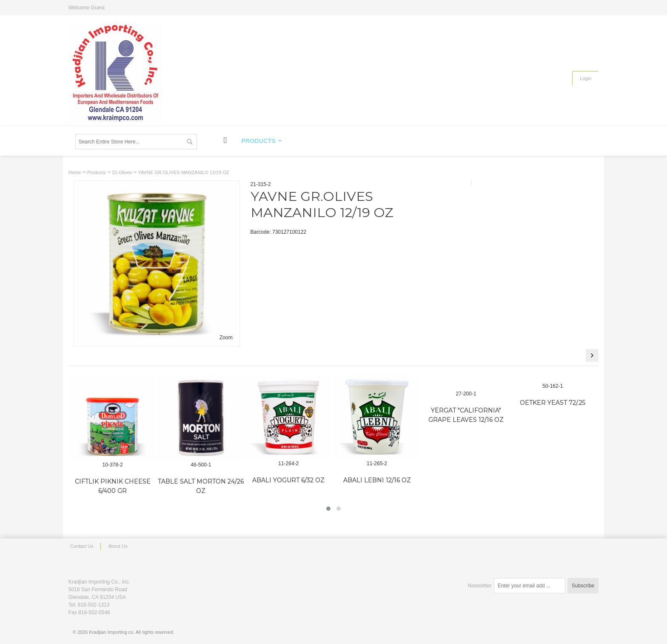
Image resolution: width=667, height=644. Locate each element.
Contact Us (82, 546)
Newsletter (480, 586)
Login (586, 78)
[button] (328, 509)
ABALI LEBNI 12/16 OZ (377, 480)
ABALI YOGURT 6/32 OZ (288, 480)
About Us (118, 546)
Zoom (226, 338)
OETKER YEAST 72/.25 (553, 403)
